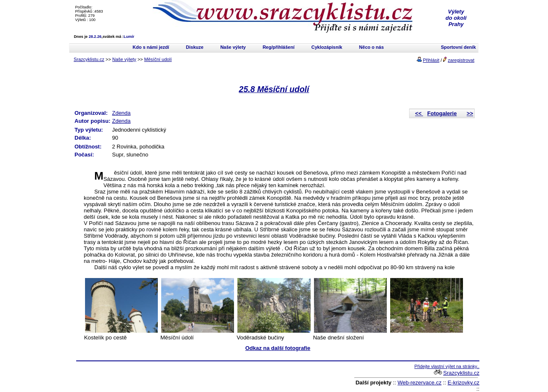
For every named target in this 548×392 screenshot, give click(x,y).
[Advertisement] (175, 376)
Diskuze (195, 47)
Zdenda (121, 113)
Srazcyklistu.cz (89, 59)
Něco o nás (371, 47)
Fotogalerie (442, 113)
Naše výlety (233, 47)
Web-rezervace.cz (419, 383)
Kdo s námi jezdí (151, 47)
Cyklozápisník (327, 47)
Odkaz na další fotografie (278, 348)
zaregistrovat (461, 60)
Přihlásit (431, 60)
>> (470, 113)
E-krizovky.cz (463, 383)
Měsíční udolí (158, 59)
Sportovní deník (458, 47)
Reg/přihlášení (279, 47)
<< (419, 113)
